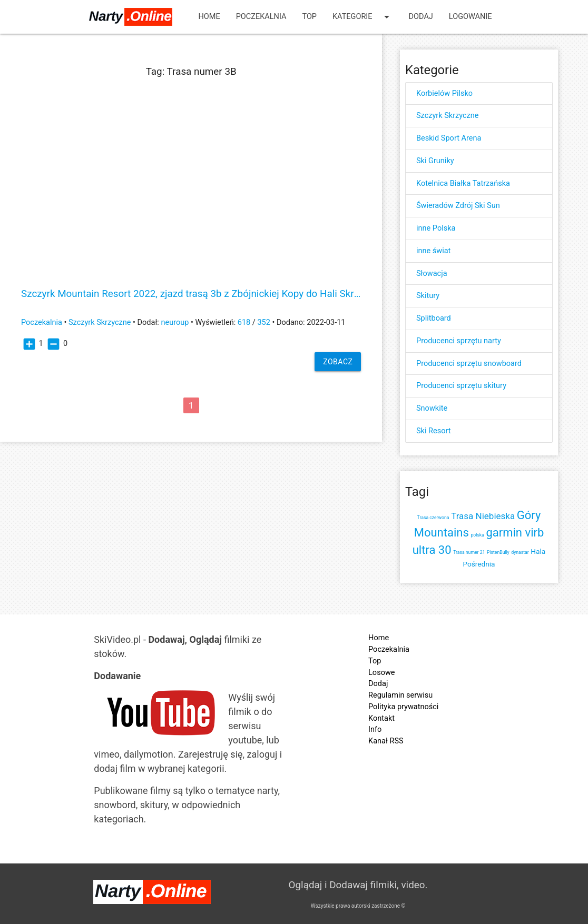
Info (375, 729)
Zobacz (338, 362)
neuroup (175, 322)
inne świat (433, 251)
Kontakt (381, 718)
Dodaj (421, 17)
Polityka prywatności (403, 707)
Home (209, 17)
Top (309, 17)
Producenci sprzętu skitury (461, 386)
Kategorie (363, 17)
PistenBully (498, 552)
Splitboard (434, 318)
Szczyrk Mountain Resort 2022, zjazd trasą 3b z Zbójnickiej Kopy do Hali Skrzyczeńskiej (191, 294)
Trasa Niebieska (483, 516)
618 (244, 322)
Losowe (381, 673)
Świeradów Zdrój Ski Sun (458, 206)
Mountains (442, 533)
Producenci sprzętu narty (459, 341)
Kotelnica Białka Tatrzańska (463, 183)
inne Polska (436, 228)
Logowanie (471, 17)
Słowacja (432, 274)
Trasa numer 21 (469, 552)
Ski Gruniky (435, 161)
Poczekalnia (261, 17)
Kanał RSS (386, 741)
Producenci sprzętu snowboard (469, 364)
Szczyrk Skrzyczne (100, 322)
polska (477, 535)
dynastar (520, 552)
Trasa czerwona (433, 518)
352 (263, 322)
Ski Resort (433, 431)
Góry (529, 515)
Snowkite (432, 408)
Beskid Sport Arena (449, 138)
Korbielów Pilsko (444, 93)
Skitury (428, 296)
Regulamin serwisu (400, 695)
